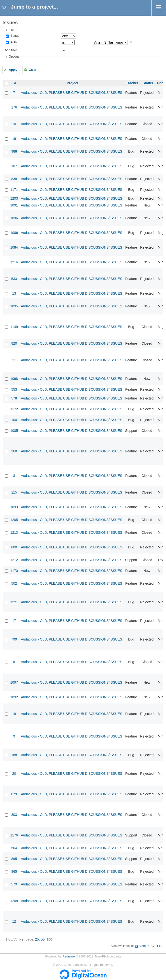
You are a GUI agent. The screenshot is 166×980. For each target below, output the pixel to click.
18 (14, 714)
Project (72, 83)
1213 (14, 532)
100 (14, 420)
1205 (14, 520)
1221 (14, 602)
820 (14, 343)
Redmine (69, 956)
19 (14, 139)
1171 (14, 190)
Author (14, 42)
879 (14, 794)
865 (14, 871)
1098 (14, 379)
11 (14, 360)
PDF (160, 946)
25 (37, 939)
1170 (14, 571)
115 (14, 492)
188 (14, 755)
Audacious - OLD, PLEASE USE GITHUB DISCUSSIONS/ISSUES (71, 93)
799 (14, 639)
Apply (13, 70)
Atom (142, 946)
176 (14, 107)
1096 (14, 218)
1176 (14, 835)
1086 (14, 233)
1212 (14, 560)
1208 (14, 901)
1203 (14, 198)
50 (43, 939)
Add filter (11, 50)
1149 (14, 327)
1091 (14, 205)
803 (14, 815)
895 (14, 859)
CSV (152, 946)
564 (14, 848)
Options (14, 57)
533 (14, 279)
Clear (33, 70)
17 (14, 621)
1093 (14, 507)
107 (14, 166)
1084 (14, 247)
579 (14, 884)
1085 (14, 431)
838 (14, 179)
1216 (14, 262)
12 (14, 921)
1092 (14, 697)
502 (14, 583)
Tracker (132, 83)
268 (14, 451)
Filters (13, 30)
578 (14, 398)
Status (14, 36)
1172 (14, 409)
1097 (14, 682)
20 (14, 774)
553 (14, 389)
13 (14, 293)
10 (14, 124)
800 (14, 547)
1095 (14, 306)
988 (14, 151)
